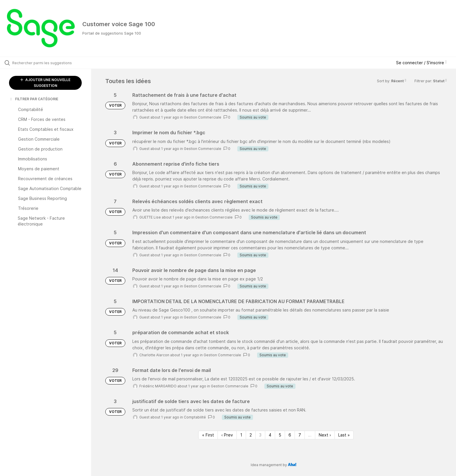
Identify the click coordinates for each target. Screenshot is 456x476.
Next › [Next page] (325, 435)
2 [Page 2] (251, 435)
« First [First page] (208, 435)
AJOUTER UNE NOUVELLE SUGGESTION (45, 83)
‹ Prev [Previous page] (227, 435)
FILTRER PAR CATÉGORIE (34, 99)
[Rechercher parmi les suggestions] (53, 63)
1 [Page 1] (241, 435)
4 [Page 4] (270, 435)
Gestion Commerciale (203, 117)
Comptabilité (195, 417)
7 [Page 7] (300, 435)
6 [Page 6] (290, 435)
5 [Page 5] (280, 435)
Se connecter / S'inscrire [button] (421, 63)
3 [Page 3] (260, 435)
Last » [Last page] (344, 435)
